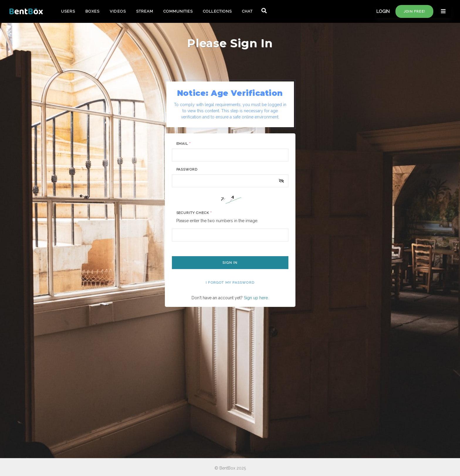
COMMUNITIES (178, 11)
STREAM (145, 11)
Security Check (194, 213)
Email (184, 144)
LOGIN (383, 11)
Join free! (414, 11)
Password (187, 169)
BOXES (92, 11)
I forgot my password (230, 283)
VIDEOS (118, 11)
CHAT (247, 11)
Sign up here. (256, 298)
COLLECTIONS (217, 11)
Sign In (230, 263)
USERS (68, 11)
